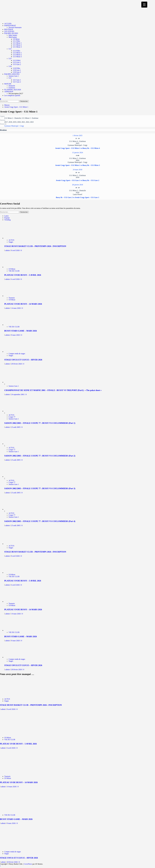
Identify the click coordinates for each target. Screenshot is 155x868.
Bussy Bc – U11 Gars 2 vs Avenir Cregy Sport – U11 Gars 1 (77, 197)
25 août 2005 (16, 427)
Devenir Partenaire (15, 27)
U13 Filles (17, 51)
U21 (10, 78)
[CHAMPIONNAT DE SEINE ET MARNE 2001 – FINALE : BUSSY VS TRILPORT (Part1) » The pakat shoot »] (12, 382)
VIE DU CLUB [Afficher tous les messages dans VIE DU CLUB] (14, 271)
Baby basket (13, 35)
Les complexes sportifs (12, 95)
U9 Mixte (16, 39)
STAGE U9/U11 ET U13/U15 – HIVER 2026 (23, 360)
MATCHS (8, 84)
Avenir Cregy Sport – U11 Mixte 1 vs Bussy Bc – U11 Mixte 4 (78, 148)
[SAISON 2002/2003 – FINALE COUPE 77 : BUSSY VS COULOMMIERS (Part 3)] (12, 477)
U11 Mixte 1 (17, 43)
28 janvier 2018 (77, 185)
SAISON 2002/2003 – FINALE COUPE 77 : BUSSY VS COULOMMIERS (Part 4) (40, 521)
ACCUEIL (8, 24)
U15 (10, 59)
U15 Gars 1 (17, 62)
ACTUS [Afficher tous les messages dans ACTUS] (11, 240)
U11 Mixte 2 (17, 45)
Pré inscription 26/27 (16, 94)
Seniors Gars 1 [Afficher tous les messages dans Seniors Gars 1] (14, 386)
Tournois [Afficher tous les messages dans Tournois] (12, 298)
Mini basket (13, 37)
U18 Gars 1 (17, 70)
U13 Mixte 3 (17, 57)
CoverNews (28, 864)
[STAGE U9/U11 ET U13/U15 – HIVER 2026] (14, 352)
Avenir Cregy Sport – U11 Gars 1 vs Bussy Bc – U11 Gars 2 (77, 180)
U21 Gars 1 (17, 80)
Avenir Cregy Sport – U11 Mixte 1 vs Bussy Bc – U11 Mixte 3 (78, 165)
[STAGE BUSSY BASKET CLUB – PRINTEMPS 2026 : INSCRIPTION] (14, 238)
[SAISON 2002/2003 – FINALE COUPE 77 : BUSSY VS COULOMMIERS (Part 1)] (12, 411)
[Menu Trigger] (144, 5)
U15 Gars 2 (17, 64)
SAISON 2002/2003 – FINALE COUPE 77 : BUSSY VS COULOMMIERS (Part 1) (40, 423)
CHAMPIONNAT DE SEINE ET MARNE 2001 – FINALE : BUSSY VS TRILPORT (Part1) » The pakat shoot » (53, 390)
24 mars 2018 (77, 170)
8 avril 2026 (16, 250)
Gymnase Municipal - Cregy (14, 126)
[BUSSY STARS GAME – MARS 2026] (14, 325)
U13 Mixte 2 (17, 55)
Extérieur (12, 88)
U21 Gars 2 (17, 82)
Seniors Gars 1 (14, 76)
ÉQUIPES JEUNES (11, 33)
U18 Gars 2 (17, 72)
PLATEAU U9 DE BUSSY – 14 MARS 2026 (23, 304)
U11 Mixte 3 (17, 47)
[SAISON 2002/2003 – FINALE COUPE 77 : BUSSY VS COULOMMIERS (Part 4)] (12, 509)
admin (8, 250)
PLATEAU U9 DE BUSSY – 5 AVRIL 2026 (23, 275)
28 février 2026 (17, 364)
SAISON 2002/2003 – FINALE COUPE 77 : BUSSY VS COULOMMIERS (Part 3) (40, 488)
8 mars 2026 (16, 335)
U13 (10, 49)
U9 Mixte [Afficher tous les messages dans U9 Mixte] (12, 269)
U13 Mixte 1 (17, 53)
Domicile (12, 86)
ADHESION (9, 92)
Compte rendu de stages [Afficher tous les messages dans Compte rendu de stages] (17, 354)
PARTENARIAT (10, 26)
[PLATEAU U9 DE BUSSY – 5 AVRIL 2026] (14, 267)
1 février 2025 (78, 135)
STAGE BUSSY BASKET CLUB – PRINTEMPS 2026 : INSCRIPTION (35, 246)
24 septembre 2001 (18, 394)
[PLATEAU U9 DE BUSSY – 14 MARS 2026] (14, 296)
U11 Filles (17, 41)
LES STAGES (9, 31)
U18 (10, 66)
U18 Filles (17, 68)
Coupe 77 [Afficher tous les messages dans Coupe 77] (12, 417)
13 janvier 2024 (77, 153)
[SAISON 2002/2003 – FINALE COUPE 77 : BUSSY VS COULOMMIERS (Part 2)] (12, 444)
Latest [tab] (6, 216)
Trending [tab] (7, 220)
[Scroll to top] (0, 866)
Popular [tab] (7, 218)
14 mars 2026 (16, 308)
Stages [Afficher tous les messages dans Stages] (11, 242)
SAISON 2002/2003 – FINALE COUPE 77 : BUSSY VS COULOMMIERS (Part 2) (40, 456)
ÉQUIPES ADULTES (12, 74)
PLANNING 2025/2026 (13, 90)
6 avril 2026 (16, 279)
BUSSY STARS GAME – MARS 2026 (21, 331)
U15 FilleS (17, 60)
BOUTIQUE (9, 29)
